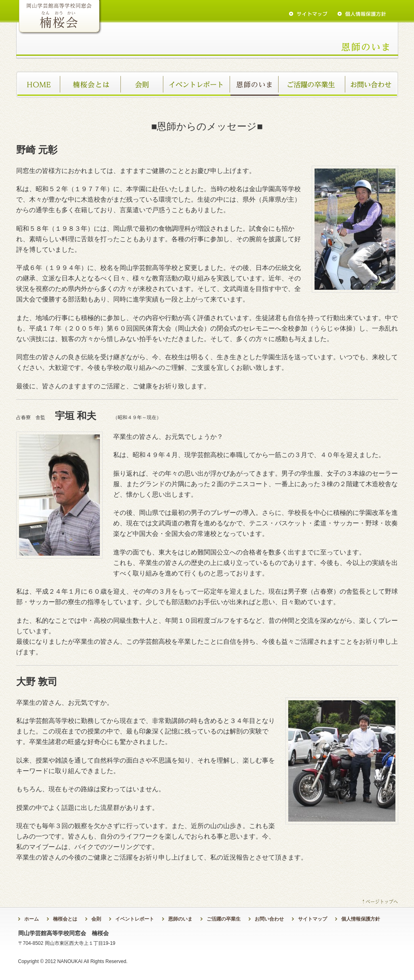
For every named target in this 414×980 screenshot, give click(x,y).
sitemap (308, 14)
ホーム (38, 84)
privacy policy (362, 14)
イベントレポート (197, 84)
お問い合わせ (372, 84)
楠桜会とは (91, 84)
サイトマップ (313, 919)
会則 (143, 84)
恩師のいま (255, 84)
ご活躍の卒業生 (312, 84)
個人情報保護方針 (361, 919)
